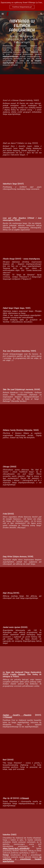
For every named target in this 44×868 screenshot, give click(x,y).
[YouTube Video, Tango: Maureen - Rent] (22, 746)
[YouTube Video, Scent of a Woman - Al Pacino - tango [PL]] (22, 87)
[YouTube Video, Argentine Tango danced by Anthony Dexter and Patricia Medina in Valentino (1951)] (22, 821)
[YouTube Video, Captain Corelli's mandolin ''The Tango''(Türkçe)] (22, 701)
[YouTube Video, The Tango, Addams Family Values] (22, 417)
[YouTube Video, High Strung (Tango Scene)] (22, 579)
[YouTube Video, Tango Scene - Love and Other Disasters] (22, 204)
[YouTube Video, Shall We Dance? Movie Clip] (22, 129)
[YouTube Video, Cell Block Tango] (22, 453)
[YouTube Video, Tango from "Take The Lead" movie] (22, 376)
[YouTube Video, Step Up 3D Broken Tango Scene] (22, 785)
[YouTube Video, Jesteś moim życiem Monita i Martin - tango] (22, 614)
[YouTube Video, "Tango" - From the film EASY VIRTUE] (22, 543)
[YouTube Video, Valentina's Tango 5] (22, 170)
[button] (3, 14)
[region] (22, 5)
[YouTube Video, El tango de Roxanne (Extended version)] (22, 245)
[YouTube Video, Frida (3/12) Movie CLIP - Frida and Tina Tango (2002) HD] (22, 500)
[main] (22, 26)
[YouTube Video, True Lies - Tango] (22, 337)
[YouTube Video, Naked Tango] (22, 294)
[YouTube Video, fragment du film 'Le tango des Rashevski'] (22, 659)
